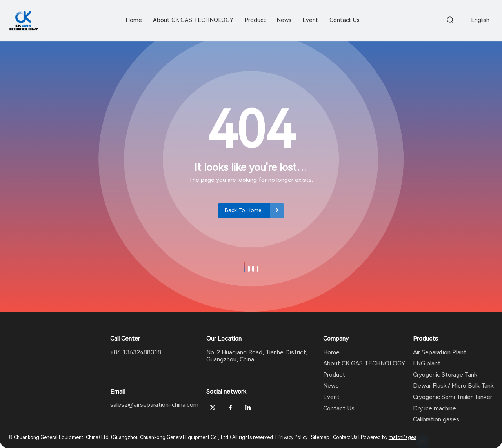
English (480, 20)
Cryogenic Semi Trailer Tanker (453, 397)
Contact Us (339, 408)
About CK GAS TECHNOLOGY (364, 363)
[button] (244, 267)
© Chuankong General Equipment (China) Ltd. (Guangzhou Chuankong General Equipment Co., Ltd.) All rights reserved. (141, 437)
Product (334, 375)
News (331, 386)
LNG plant (427, 363)
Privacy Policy (293, 437)
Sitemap (320, 437)
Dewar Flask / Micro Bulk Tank (453, 386)
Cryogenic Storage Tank (445, 375)
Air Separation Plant (440, 352)
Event (331, 397)
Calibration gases (436, 419)
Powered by (388, 437)
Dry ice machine (435, 408)
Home (331, 352)
